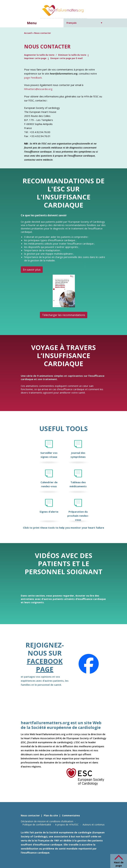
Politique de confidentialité (37, 825)
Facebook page (45, 665)
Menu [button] (32, 23)
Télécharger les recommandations (64, 315)
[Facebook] (89, 664)
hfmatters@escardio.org (38, 89)
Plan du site (51, 815)
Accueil (28, 33)
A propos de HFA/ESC (67, 825)
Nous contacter (30, 815)
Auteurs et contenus (94, 825)
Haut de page (119, 864)
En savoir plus (32, 270)
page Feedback (33, 78)
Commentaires (71, 815)
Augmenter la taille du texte (40, 55)
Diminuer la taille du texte (72, 55)
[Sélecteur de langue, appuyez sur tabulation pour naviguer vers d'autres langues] (84, 23)
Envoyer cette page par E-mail (67, 58)
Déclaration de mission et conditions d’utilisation (47, 821)
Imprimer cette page (35, 58)
